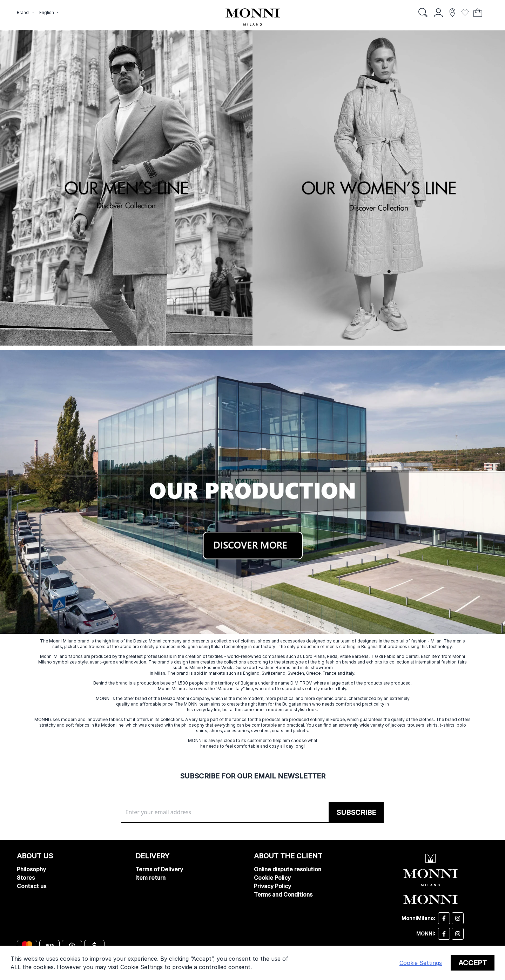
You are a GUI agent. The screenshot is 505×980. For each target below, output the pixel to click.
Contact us (32, 886)
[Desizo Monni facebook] (444, 918)
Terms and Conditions (283, 894)
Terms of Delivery (159, 869)
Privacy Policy (272, 886)
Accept (473, 963)
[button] (27, 13)
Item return (150, 878)
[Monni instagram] (458, 934)
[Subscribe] (356, 812)
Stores (26, 878)
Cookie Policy (272, 878)
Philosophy (31, 869)
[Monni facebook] (444, 934)
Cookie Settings (421, 963)
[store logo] (253, 17)
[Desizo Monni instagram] (458, 918)
